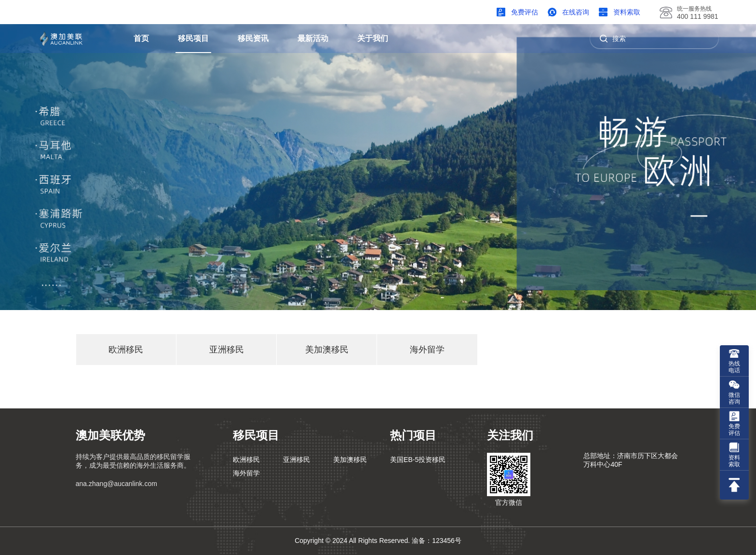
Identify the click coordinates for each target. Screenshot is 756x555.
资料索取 (627, 12)
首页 (141, 38)
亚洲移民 (227, 350)
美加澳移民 (327, 350)
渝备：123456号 (437, 541)
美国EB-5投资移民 (418, 460)
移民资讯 (253, 38)
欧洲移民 (126, 350)
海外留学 (427, 350)
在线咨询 (576, 12)
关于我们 (373, 38)
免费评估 (525, 12)
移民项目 (193, 38)
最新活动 (313, 38)
